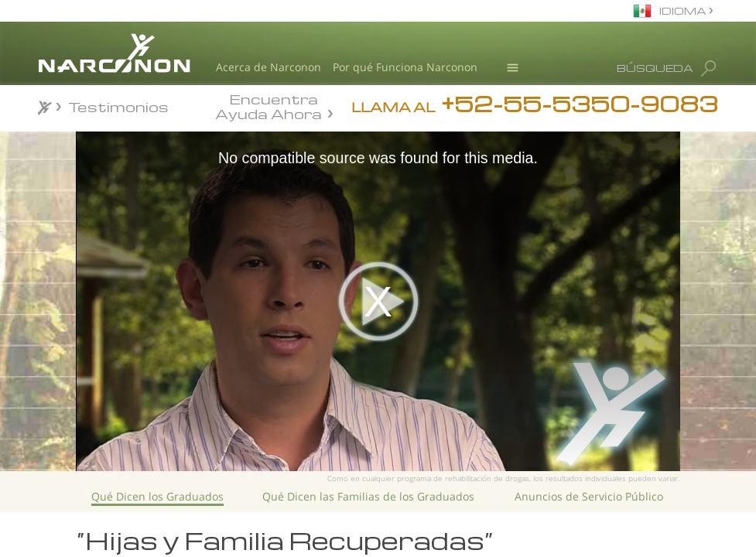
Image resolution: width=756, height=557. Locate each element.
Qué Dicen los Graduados (157, 496)
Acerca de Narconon (269, 67)
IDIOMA (684, 10)
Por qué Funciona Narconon (405, 67)
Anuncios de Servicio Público (589, 496)
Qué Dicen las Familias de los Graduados (368, 496)
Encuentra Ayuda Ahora (269, 105)
